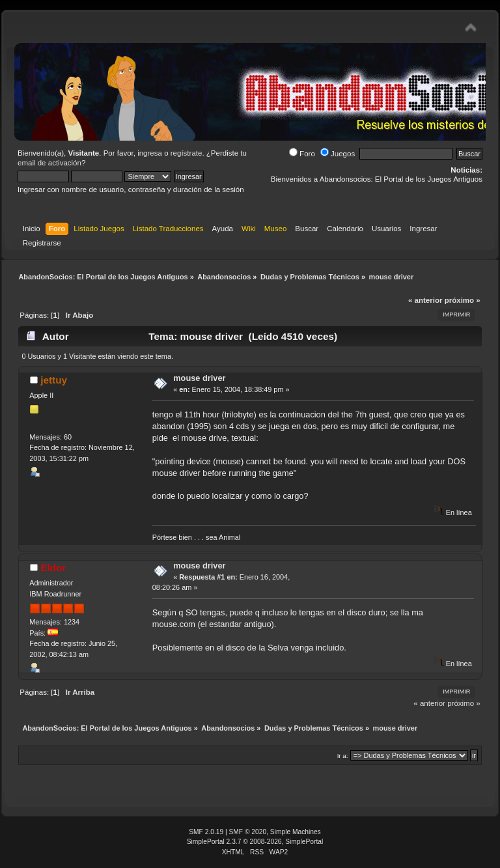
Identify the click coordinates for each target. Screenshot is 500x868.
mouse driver (199, 378)
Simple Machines (296, 832)
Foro (302, 154)
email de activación (49, 163)
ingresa (150, 153)
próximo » (463, 300)
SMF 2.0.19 (206, 832)
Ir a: (343, 756)
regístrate (187, 153)
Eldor (53, 567)
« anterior (425, 300)
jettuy (54, 380)
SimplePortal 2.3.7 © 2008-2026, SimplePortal (255, 842)
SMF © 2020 (248, 832)
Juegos (338, 154)
